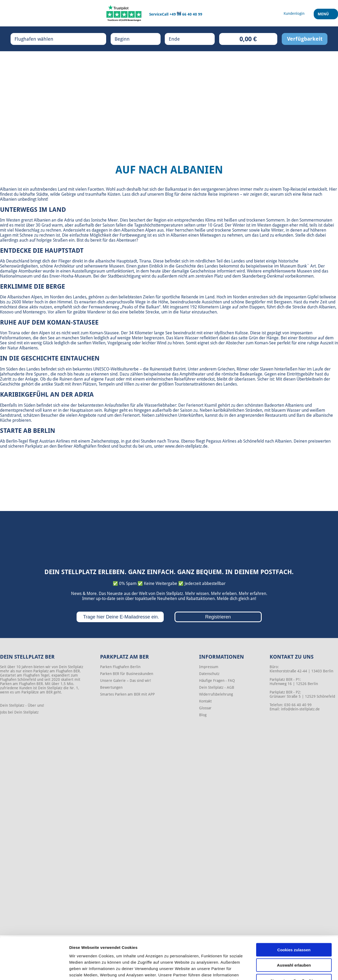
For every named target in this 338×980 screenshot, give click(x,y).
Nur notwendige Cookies (294, 941)
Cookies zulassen (294, 910)
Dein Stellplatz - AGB (217, 687)
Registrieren (218, 617)
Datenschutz (209, 674)
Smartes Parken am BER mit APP (127, 694)
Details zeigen (281, 970)
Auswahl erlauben (294, 926)
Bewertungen (111, 687)
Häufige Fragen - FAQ (217, 681)
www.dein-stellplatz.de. (187, 446)
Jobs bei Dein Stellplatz (19, 712)
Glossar (205, 708)
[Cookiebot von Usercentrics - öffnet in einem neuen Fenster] (34, 970)
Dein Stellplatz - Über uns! (22, 705)
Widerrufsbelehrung (216, 694)
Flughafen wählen (39, 39)
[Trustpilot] (124, 13)
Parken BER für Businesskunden (127, 674)
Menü (324, 16)
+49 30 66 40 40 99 (186, 14)
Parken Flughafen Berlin (120, 667)
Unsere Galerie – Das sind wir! (126, 681)
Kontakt (205, 701)
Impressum (209, 667)
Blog (203, 715)
